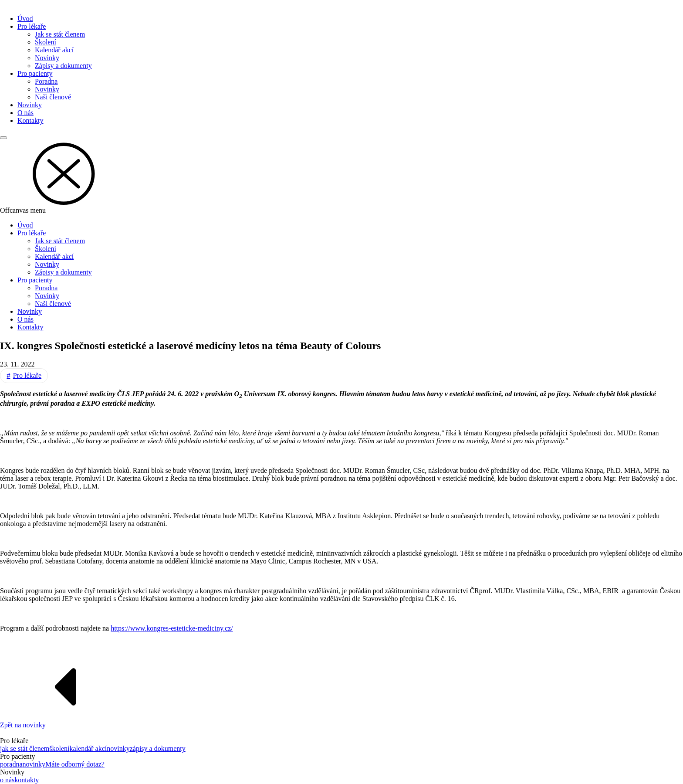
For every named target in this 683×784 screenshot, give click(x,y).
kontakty (27, 780)
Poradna (46, 81)
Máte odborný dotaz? (75, 764)
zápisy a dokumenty (158, 748)
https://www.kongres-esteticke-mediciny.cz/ (172, 628)
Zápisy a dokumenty (63, 66)
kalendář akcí (88, 748)
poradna (11, 764)
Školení (46, 42)
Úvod (25, 19)
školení (59, 748)
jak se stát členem (25, 748)
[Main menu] (3, 138)
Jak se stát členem (60, 34)
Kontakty (30, 120)
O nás (25, 113)
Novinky (47, 58)
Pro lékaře (32, 26)
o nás (7, 780)
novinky (118, 748)
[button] (341, 173)
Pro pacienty (35, 73)
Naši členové (53, 97)
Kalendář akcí (54, 50)
